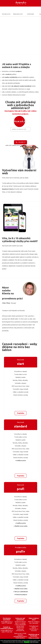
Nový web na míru (6, 14)
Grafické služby (30, 14)
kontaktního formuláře (28, 145)
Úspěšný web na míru (18, 14)
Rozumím (27, 642)
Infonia (22, 3)
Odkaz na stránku (34, 638)
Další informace (34, 642)
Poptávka (21, 413)
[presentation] (20, 136)
